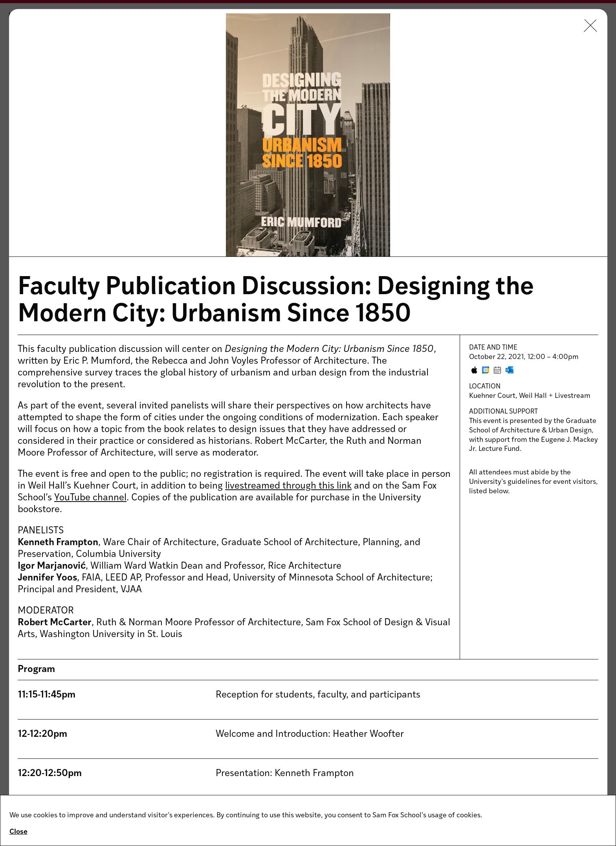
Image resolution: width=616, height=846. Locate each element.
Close (18, 832)
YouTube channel (90, 498)
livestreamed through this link (288, 486)
